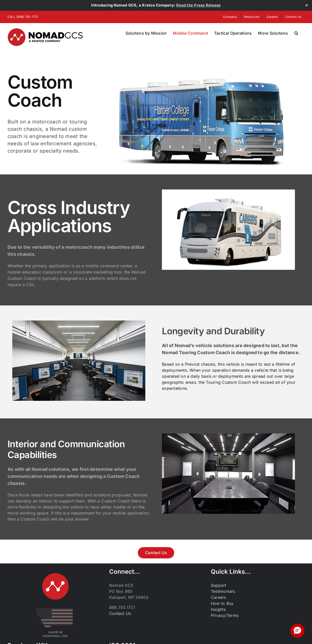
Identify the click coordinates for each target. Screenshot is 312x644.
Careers (219, 597)
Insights (218, 609)
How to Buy (222, 603)
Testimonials (223, 591)
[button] (296, 33)
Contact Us (120, 613)
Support (219, 585)
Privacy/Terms (225, 615)
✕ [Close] (307, 5)
